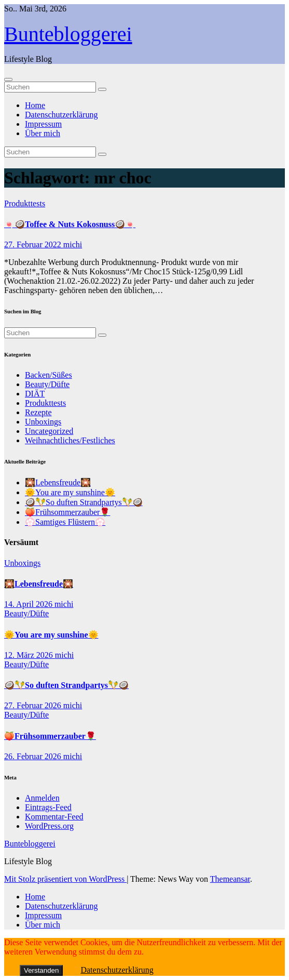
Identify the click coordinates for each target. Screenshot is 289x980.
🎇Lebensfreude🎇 (58, 482)
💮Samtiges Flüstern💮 (65, 522)
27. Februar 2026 (34, 705)
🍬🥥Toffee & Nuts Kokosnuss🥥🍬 (70, 224)
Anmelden (42, 798)
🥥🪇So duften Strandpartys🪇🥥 (84, 502)
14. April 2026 (29, 604)
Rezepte (38, 412)
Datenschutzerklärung (61, 115)
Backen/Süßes (49, 375)
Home (35, 105)
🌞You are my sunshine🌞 (70, 492)
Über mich (43, 133)
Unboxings (43, 422)
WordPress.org (49, 826)
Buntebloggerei (68, 34)
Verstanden (41, 970)
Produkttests (25, 203)
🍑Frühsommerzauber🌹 (67, 512)
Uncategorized (49, 431)
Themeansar (230, 879)
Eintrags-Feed (48, 807)
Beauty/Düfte (47, 384)
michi (73, 244)
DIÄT (35, 394)
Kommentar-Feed (54, 817)
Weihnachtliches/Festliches (70, 440)
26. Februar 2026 (34, 756)
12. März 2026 (30, 655)
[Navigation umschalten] (8, 80)
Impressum (43, 124)
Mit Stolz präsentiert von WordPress (65, 879)
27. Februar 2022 (34, 244)
